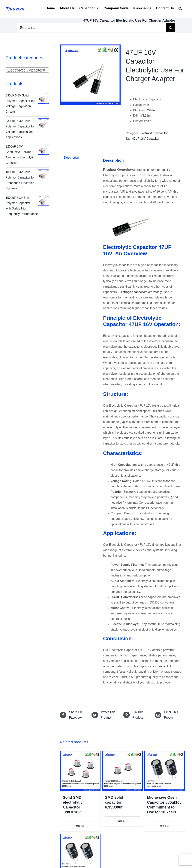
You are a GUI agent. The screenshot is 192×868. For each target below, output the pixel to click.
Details (82, 826)
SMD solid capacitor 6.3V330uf (114, 802)
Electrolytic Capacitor (154, 133)
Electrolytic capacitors (133, 292)
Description (71, 158)
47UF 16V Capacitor (146, 139)
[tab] (71, 158)
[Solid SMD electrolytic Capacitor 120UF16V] (80, 771)
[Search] (180, 8)
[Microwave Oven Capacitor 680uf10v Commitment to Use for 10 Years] (165, 771)
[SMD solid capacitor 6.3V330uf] (122, 771)
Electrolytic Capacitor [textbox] (26, 70)
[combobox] (27, 70)
